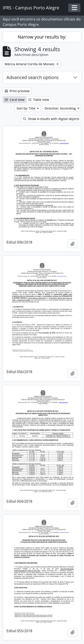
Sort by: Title (26, 108)
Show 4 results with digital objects (51, 119)
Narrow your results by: (42, 37)
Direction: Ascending (61, 108)
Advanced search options (33, 77)
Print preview (17, 91)
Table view (39, 100)
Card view (15, 100)
